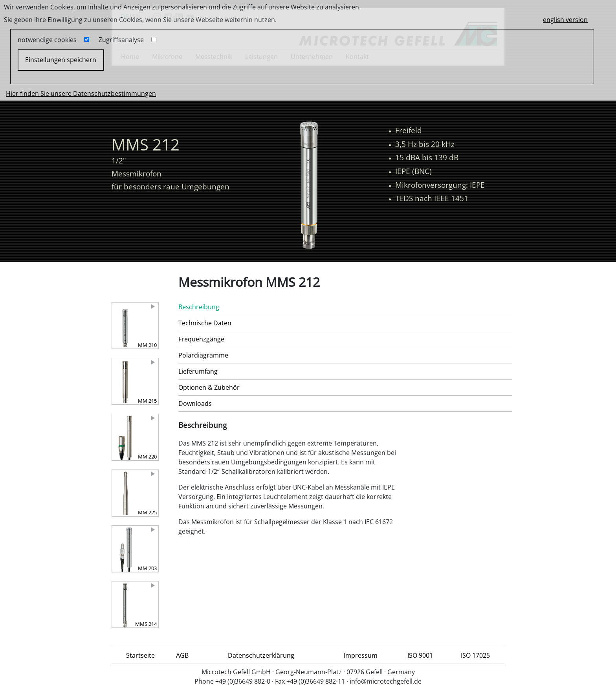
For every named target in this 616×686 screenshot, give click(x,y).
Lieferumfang (198, 371)
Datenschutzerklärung (261, 655)
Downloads (195, 404)
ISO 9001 (420, 655)
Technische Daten (205, 323)
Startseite (140, 655)
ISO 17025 (475, 655)
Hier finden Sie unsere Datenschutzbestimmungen (81, 94)
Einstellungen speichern (61, 60)
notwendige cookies (47, 40)
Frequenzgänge (201, 339)
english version (565, 20)
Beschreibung (199, 307)
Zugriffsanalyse (121, 40)
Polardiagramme (203, 355)
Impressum (361, 655)
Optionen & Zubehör (209, 387)
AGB (182, 655)
